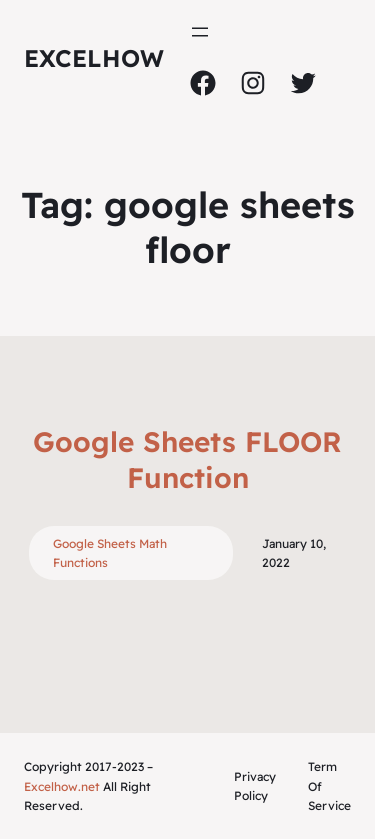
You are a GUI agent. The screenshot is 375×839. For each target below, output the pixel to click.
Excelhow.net (62, 786)
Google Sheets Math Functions (110, 553)
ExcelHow (94, 58)
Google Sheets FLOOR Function (187, 459)
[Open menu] (200, 32)
